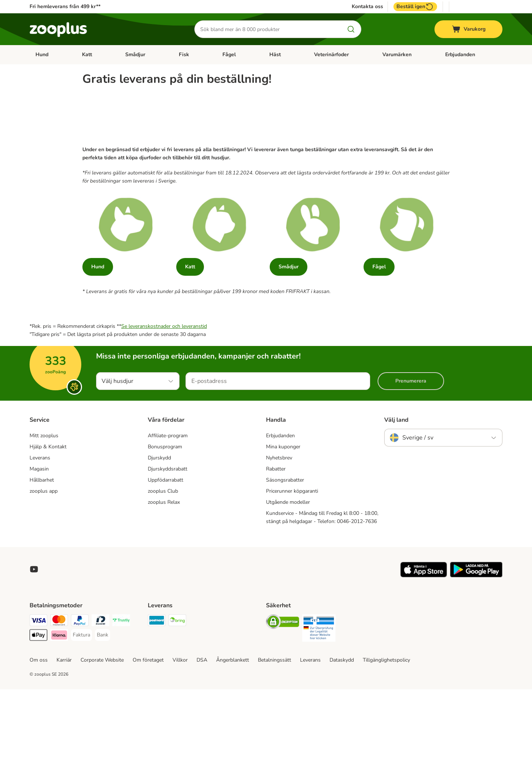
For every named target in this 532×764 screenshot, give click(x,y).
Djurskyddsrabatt (168, 544)
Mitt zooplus (44, 510)
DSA (202, 735)
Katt (87, 55)
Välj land (396, 495)
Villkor (180, 735)
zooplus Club (163, 566)
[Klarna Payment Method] (59, 711)
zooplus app (44, 566)
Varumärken (397, 55)
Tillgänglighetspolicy (386, 735)
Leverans (40, 532)
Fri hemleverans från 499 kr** (65, 6)
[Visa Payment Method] (38, 696)
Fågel (229, 55)
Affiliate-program (168, 510)
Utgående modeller (288, 577)
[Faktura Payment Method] (81, 710)
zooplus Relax (164, 577)
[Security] (283, 698)
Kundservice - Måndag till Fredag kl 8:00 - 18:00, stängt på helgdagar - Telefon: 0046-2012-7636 (322, 592)
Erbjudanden (460, 55)
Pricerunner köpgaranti (292, 566)
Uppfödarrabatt (166, 555)
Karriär (64, 735)
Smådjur (135, 55)
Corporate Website (102, 735)
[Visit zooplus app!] (424, 650)
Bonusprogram (165, 521)
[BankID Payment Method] (100, 696)
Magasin (39, 544)
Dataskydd (342, 735)
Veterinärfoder (331, 55)
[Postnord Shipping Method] (157, 696)
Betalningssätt (274, 735)
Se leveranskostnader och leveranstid (164, 401)
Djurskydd (159, 532)
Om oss (39, 735)
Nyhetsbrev (279, 532)
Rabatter (276, 544)
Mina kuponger (283, 521)
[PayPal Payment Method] (80, 696)
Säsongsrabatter (285, 555)
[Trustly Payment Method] (121, 696)
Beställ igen (415, 7)
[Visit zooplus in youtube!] (34, 644)
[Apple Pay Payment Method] (38, 711)
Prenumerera (411, 456)
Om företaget (148, 735)
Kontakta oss (367, 7)
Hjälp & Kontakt (48, 521)
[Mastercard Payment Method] (59, 696)
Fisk (184, 55)
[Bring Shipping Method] (177, 696)
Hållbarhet (42, 555)
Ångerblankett (233, 735)
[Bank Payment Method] (103, 710)
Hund (42, 55)
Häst (275, 55)
